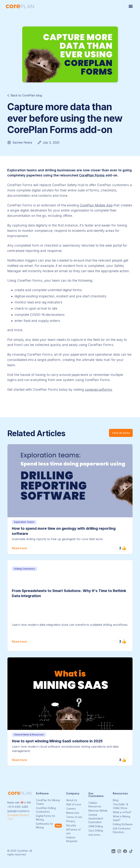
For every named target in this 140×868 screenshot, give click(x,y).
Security (71, 825)
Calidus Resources (95, 805)
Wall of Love (74, 804)
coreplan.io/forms (98, 390)
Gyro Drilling (96, 830)
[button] (131, 6)
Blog (116, 800)
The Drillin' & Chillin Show (120, 806)
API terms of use (73, 831)
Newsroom (73, 813)
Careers (71, 809)
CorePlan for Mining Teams (48, 802)
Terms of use (74, 817)
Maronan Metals (98, 811)
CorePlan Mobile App (96, 205)
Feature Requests (72, 839)
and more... (95, 835)
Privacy (71, 821)
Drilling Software (123, 824)
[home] (20, 6)
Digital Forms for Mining (46, 818)
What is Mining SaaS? (121, 818)
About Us (72, 800)
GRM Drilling (96, 826)
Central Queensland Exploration (96, 818)
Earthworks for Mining (45, 826)
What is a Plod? (122, 812)
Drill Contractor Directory (122, 830)
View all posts (121, 433)
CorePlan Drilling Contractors (46, 810)
